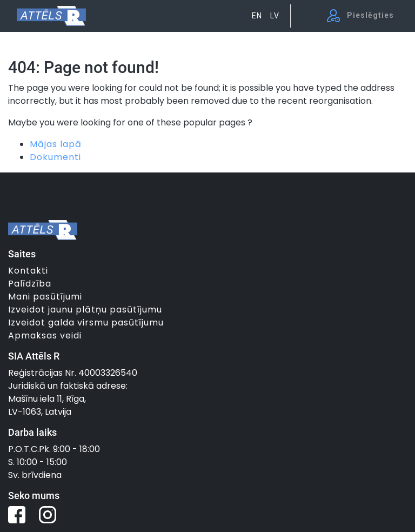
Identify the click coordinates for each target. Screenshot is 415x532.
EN (257, 16)
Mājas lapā (56, 144)
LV (275, 16)
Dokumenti (55, 157)
